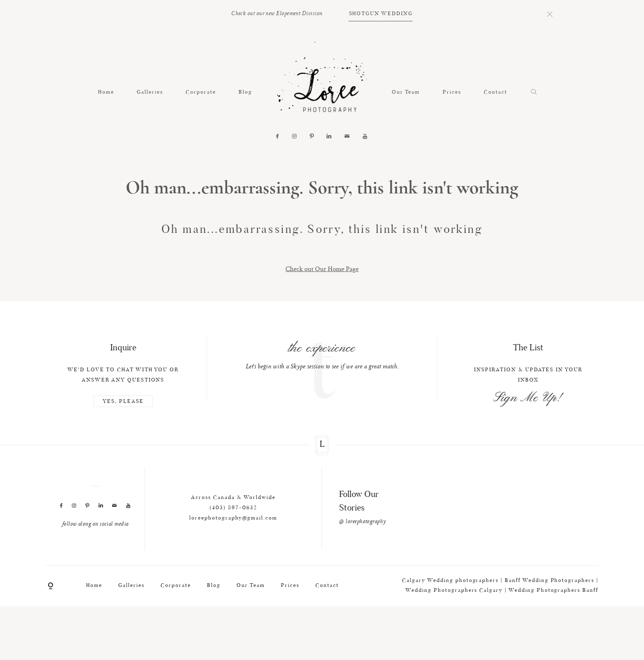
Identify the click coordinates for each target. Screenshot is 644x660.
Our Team (406, 92)
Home (106, 92)
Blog (245, 92)
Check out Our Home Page (322, 269)
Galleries (150, 92)
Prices (452, 92)
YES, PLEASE (123, 414)
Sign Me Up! (528, 410)
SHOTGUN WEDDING (381, 14)
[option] (322, 367)
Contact (496, 92)
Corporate (201, 92)
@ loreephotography (362, 535)
